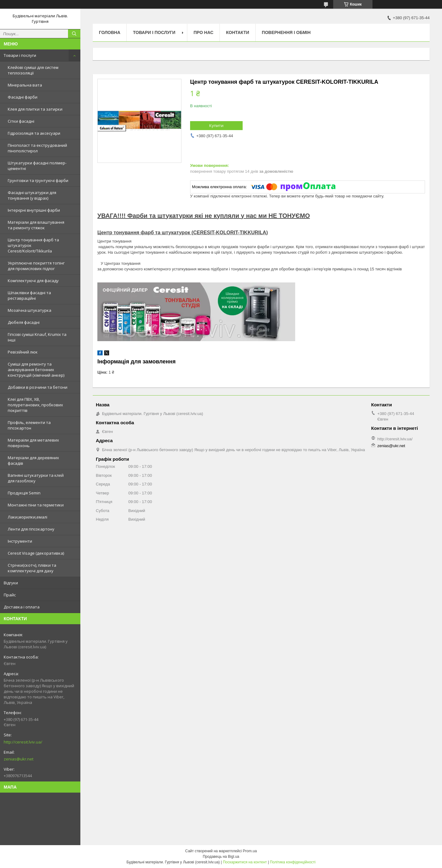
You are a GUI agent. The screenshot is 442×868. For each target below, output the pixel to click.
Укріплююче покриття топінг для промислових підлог (36, 266)
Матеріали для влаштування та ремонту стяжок (36, 225)
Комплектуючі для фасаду (33, 281)
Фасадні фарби (23, 97)
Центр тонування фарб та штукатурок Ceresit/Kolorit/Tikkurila (33, 245)
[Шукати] (74, 34)
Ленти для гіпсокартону (31, 529)
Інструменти (20, 541)
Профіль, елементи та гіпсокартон (29, 425)
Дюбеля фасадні (24, 322)
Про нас (203, 32)
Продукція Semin (24, 493)
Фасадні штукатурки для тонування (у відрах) (32, 195)
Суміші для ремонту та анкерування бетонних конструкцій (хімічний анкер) (36, 370)
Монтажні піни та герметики (36, 505)
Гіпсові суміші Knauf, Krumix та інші (37, 337)
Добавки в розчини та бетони (38, 387)
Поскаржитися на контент (245, 862)
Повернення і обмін (286, 32)
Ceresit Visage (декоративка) (36, 553)
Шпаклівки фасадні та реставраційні (29, 295)
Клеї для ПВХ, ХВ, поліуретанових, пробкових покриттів (35, 405)
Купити (216, 125)
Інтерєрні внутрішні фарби (34, 210)
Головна (110, 32)
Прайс (10, 595)
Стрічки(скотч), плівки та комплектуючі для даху (32, 568)
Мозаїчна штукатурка (30, 310)
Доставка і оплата (22, 607)
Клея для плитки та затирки (35, 109)
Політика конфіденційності (293, 862)
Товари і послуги (20, 55)
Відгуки (11, 583)
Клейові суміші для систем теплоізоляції (33, 70)
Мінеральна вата (25, 85)
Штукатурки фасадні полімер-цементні (37, 166)
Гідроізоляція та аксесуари (34, 133)
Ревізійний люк (23, 352)
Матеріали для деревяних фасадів (33, 460)
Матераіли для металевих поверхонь (33, 443)
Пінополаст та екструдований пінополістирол (37, 148)
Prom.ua (250, 851)
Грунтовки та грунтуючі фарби (38, 180)
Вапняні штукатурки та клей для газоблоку (36, 478)
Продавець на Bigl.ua (221, 857)
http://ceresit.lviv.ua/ (23, 742)
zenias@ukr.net (19, 759)
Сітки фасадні (21, 121)
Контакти (238, 32)
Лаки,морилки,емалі (28, 517)
